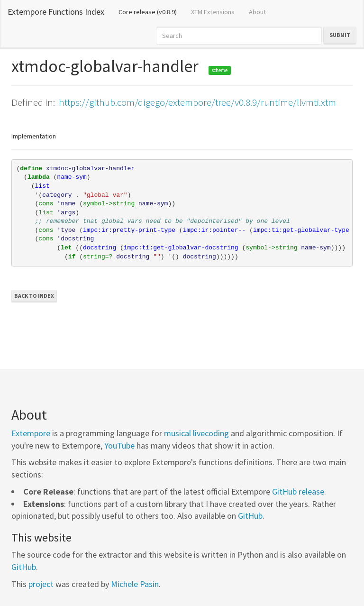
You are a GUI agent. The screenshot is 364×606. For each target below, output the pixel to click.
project (41, 584)
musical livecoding (196, 433)
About (257, 12)
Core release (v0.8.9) (151, 11)
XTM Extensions (213, 12)
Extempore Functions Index (56, 12)
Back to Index (34, 296)
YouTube (119, 445)
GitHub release (298, 491)
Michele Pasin (135, 584)
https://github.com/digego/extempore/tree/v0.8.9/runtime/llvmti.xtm (197, 102)
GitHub (250, 516)
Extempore (31, 433)
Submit (340, 35)
